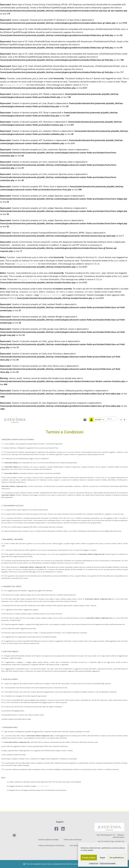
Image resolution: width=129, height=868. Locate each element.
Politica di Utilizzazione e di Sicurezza (51, 846)
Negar (103, 858)
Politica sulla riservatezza (73, 840)
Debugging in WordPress (15, 85)
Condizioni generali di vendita (48, 840)
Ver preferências (117, 858)
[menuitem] (123, 420)
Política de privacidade (108, 863)
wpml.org (46, 864)
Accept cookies (89, 858)
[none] (123, 420)
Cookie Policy (94, 863)
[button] (85, 420)
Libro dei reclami (75, 846)
